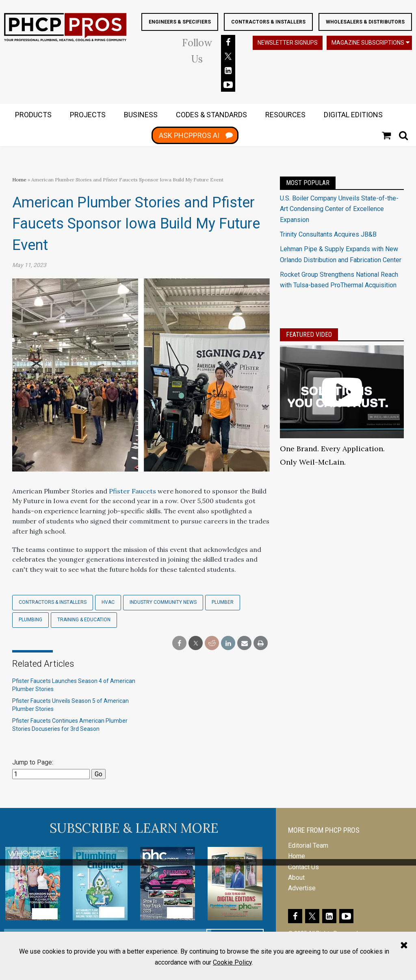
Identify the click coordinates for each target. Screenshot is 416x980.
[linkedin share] (228, 643)
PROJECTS (88, 115)
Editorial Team (308, 845)
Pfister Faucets (132, 491)
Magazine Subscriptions (368, 43)
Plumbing (30, 619)
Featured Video (309, 334)
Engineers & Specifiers (180, 22)
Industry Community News (163, 602)
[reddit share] (212, 643)
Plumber (223, 602)
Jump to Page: (33, 762)
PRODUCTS (33, 115)
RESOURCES (285, 115)
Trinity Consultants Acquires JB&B (328, 234)
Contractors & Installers (268, 22)
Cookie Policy (232, 962)
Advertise (302, 888)
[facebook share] (179, 643)
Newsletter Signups (288, 43)
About (296, 877)
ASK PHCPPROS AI (189, 135)
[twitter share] (196, 643)
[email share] (244, 643)
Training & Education (84, 619)
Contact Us (303, 867)
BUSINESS (141, 115)
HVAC (108, 602)
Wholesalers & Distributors (365, 22)
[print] (261, 643)
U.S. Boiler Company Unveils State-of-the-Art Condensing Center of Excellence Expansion (339, 209)
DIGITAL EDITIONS (353, 115)
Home (19, 179)
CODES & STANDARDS (211, 115)
